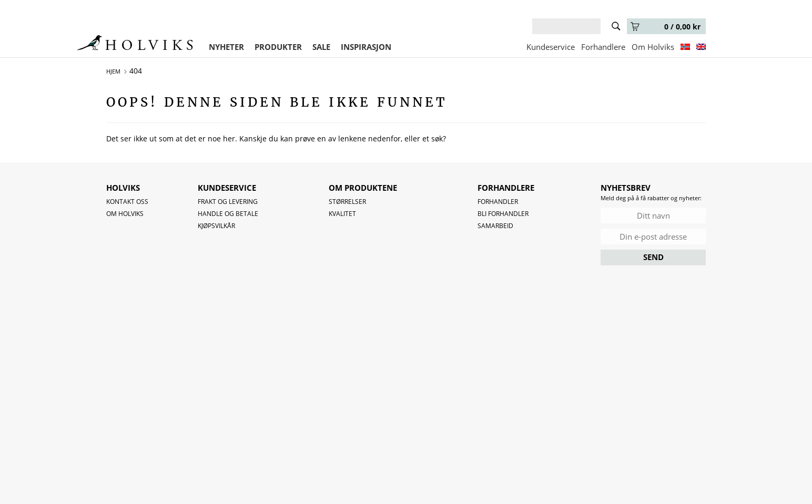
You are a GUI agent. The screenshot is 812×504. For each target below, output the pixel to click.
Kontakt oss (127, 202)
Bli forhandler (503, 214)
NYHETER (226, 47)
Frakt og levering (228, 202)
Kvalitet (342, 214)
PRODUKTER (278, 47)
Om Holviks (653, 47)
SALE (321, 47)
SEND (653, 257)
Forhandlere (603, 47)
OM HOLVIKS (125, 214)
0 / (666, 27)
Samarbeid (495, 226)
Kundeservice (551, 47)
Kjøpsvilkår (216, 226)
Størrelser (347, 202)
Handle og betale (228, 214)
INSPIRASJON (366, 47)
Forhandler (498, 202)
